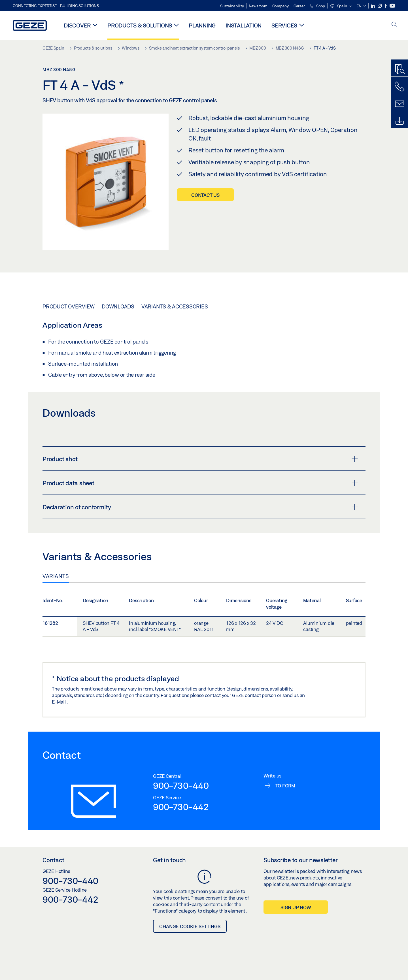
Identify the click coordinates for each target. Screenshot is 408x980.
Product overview (69, 306)
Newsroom (258, 6)
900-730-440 (181, 785)
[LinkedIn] (373, 6)
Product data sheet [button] (200, 483)
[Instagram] (380, 6)
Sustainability (232, 6)
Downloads (118, 306)
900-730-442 (181, 807)
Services (284, 25)
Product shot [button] (200, 459)
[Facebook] (386, 6)
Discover (77, 25)
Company (280, 6)
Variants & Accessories (175, 306)
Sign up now (296, 907)
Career (299, 6)
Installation (244, 25)
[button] (341, 6)
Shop (317, 6)
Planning (202, 25)
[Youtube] (392, 6)
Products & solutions (140, 25)
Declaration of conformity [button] (200, 507)
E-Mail (59, 702)
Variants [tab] (56, 576)
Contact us (205, 195)
